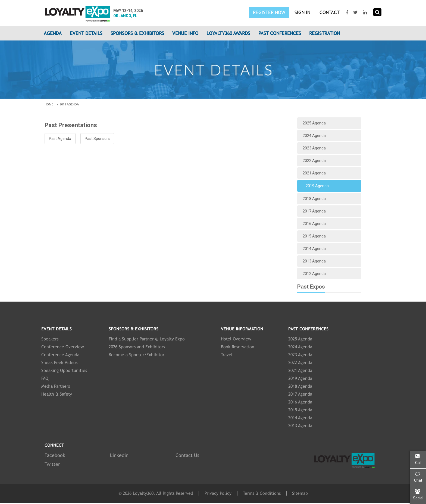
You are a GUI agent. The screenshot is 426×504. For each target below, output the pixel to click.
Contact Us (187, 455)
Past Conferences (280, 33)
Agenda (53, 33)
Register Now (269, 12)
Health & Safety (57, 394)
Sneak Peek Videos (59, 363)
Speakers (50, 339)
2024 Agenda (314, 136)
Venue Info (185, 33)
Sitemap (300, 493)
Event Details (86, 33)
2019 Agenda (69, 104)
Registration (325, 33)
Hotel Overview (236, 339)
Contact (330, 12)
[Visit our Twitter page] (356, 12)
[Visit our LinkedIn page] (365, 12)
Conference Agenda (60, 355)
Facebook (55, 455)
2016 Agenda (314, 224)
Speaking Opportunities (64, 370)
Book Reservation (238, 347)
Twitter (52, 464)
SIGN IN (302, 12)
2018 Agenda (314, 199)
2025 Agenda (314, 123)
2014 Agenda (314, 249)
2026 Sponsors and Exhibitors (137, 347)
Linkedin (119, 455)
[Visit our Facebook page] (348, 12)
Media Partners (56, 386)
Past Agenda (60, 139)
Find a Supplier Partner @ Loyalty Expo (147, 339)
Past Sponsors (97, 139)
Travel (227, 355)
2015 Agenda (314, 236)
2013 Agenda (314, 261)
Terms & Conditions (262, 493)
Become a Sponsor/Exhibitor (137, 355)
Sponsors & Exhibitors (137, 33)
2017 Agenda (314, 211)
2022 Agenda (314, 161)
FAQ (45, 378)
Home (52, 104)
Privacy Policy (218, 493)
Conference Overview (63, 347)
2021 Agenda (314, 173)
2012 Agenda (314, 274)
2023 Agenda (314, 148)
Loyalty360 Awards (228, 33)
